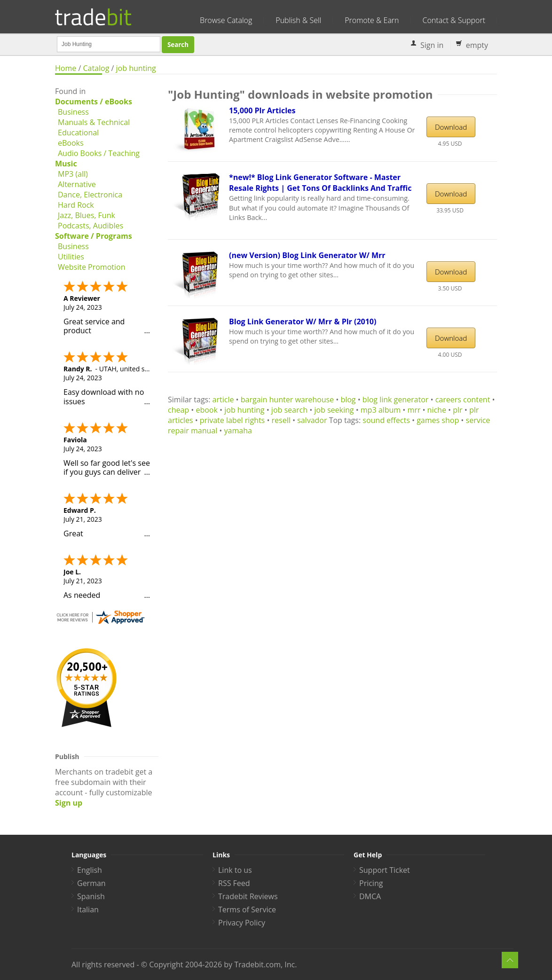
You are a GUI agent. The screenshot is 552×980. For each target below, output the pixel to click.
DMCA (370, 896)
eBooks (71, 143)
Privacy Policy (242, 923)
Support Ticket (385, 870)
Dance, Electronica (90, 195)
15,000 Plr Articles (262, 110)
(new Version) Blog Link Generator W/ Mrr (307, 255)
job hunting (136, 68)
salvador (312, 420)
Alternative (77, 184)
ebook (206, 410)
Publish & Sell (298, 20)
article (223, 400)
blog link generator (396, 400)
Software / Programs (94, 236)
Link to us (235, 870)
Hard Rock (76, 205)
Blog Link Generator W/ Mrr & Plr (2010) (303, 321)
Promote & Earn (372, 20)
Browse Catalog (226, 20)
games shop (438, 420)
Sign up (69, 803)
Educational (78, 133)
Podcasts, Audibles (91, 226)
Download (451, 127)
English (90, 870)
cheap (178, 410)
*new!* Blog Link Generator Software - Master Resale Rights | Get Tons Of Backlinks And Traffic (320, 183)
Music (66, 164)
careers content (463, 400)
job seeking (334, 410)
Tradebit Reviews (248, 896)
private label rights (232, 420)
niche (437, 410)
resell (281, 420)
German (91, 883)
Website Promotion (91, 267)
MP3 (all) (73, 174)
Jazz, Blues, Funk (87, 215)
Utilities (71, 257)
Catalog (96, 68)
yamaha (238, 431)
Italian (88, 909)
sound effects (386, 420)
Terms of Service (247, 909)
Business (73, 112)
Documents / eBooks (94, 102)
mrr (414, 410)
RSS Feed (234, 883)
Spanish (91, 896)
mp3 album (381, 410)
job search (289, 410)
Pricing (371, 883)
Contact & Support (454, 20)
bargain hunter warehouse (287, 400)
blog (348, 400)
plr (457, 410)
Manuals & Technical (94, 122)
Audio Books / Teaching (99, 153)
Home (66, 68)
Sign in (432, 45)
